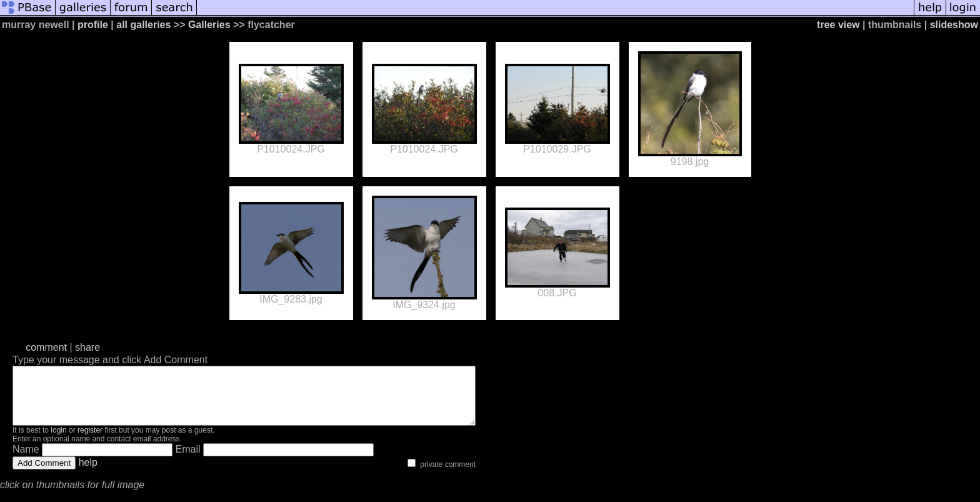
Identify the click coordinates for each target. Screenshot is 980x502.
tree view (838, 25)
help (88, 474)
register (90, 441)
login (58, 441)
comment (46, 347)
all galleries (143, 25)
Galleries (209, 25)
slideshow (954, 25)
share (87, 347)
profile (93, 25)
